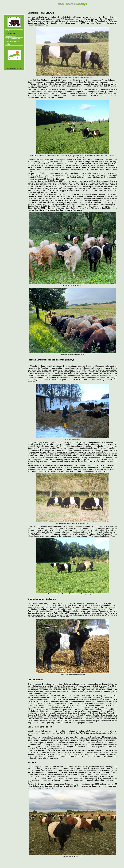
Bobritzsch (55, 17)
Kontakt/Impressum (13, 41)
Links (8, 44)
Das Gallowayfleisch (13, 39)
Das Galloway (11, 33)
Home (8, 31)
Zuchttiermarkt (11, 36)
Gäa (46, 25)
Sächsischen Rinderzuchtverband (44, 80)
